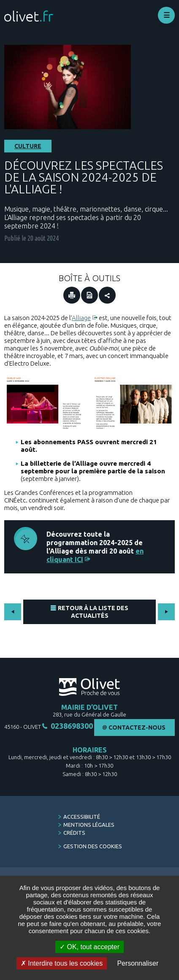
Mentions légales (89, 825)
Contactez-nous (137, 728)
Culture (28, 146)
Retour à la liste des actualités (93, 612)
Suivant (166, 612)
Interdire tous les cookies (62, 963)
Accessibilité (82, 817)
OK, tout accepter (89, 947)
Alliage (81, 318)
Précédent (13, 612)
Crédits (74, 833)
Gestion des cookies (93, 846)
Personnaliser (138, 963)
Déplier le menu (166, 15)
